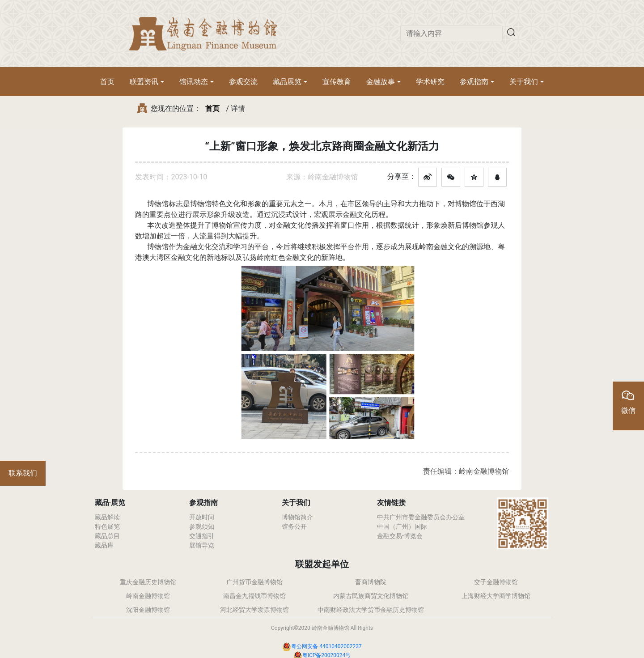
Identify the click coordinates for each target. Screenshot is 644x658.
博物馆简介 (297, 517)
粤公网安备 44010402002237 (326, 646)
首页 (107, 82)
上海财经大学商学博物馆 (496, 596)
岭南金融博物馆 (148, 596)
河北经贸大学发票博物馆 (254, 610)
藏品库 (104, 545)
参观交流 (243, 82)
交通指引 (202, 536)
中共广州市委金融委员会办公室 (421, 517)
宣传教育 (337, 82)
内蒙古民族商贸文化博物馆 (371, 596)
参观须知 (202, 526)
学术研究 (430, 82)
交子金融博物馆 (496, 582)
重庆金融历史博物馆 (148, 582)
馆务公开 (294, 526)
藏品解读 (107, 517)
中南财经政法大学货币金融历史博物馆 (371, 610)
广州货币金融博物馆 (254, 582)
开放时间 (202, 517)
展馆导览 (202, 545)
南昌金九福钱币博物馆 (254, 596)
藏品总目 (107, 536)
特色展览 (107, 526)
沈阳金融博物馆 (148, 610)
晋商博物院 (371, 582)
